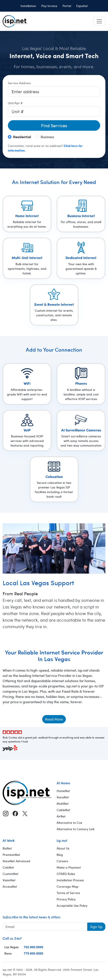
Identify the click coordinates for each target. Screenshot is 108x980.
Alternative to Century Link (76, 829)
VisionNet (9, 880)
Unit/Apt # (15, 103)
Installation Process (70, 880)
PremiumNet (11, 855)
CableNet (63, 810)
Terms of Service (68, 893)
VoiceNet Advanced (16, 861)
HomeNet (63, 791)
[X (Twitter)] (25, 813)
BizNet (7, 848)
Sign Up (96, 927)
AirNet (61, 816)
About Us (63, 848)
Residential (22, 137)
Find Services (54, 125)
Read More (54, 719)
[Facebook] (15, 813)
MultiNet (63, 804)
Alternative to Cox (69, 823)
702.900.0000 (33, 947)
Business (47, 137)
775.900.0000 (33, 953)
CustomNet (10, 874)
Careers (62, 861)
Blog (60, 855)
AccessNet (10, 886)
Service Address (19, 83)
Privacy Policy (66, 899)
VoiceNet (63, 797)
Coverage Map (68, 886)
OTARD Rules (66, 874)
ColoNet (8, 867)
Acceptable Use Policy (72, 906)
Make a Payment (69, 867)
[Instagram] (6, 813)
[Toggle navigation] (99, 21)
